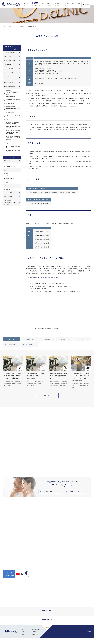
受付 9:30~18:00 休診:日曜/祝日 (31, 4)
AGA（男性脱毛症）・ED (10, 83)
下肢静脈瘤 (12, 345)
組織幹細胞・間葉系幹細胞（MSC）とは (12, 93)
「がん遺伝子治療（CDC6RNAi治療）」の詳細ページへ (43, 278)
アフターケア (9, 164)
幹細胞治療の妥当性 (10, 106)
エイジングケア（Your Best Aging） (12, 182)
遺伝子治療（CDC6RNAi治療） (65, 266)
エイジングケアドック (10, 53)
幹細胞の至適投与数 (10, 97)
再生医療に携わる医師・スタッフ (13, 109)
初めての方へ (7, 161)
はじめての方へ (44, 5)
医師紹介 (61, 5)
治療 (7, 176)
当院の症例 (24, 634)
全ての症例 (12, 339)
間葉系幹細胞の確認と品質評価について (13, 100)
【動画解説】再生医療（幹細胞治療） (13, 151)
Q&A (7, 120)
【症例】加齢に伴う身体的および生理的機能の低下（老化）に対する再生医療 (13, 132)
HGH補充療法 (8, 65)
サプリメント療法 (9, 73)
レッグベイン (30, 345)
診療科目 (53, 5)
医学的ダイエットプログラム (11, 78)
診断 (7, 173)
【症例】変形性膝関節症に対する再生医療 (13, 127)
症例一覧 (46, 396)
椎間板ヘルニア (65, 339)
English (90, 4)
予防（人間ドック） (10, 178)
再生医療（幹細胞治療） (10, 87)
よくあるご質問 (8, 193)
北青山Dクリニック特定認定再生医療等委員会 (13, 116)
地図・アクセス (80, 5)
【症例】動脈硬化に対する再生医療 (13, 143)
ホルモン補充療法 (9, 69)
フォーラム (49, 491)
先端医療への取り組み (11, 167)
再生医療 (48, 339)
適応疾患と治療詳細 (10, 104)
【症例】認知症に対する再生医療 (13, 147)
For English (35, 632)
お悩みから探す (47, 619)
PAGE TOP (47, 627)
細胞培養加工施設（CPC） (12, 113)
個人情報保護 (88, 632)
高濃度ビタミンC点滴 (9, 61)
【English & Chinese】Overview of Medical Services (10, 202)
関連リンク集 (35, 634)
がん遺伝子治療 (30, 339)
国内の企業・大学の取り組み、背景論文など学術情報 (13, 123)
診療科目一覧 (47, 610)
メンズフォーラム (75, 491)
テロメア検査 (7, 57)
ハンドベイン (83, 339)
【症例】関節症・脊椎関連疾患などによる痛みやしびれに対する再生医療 (13, 138)
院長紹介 (8, 189)
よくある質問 (70, 5)
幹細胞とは (8, 90)
